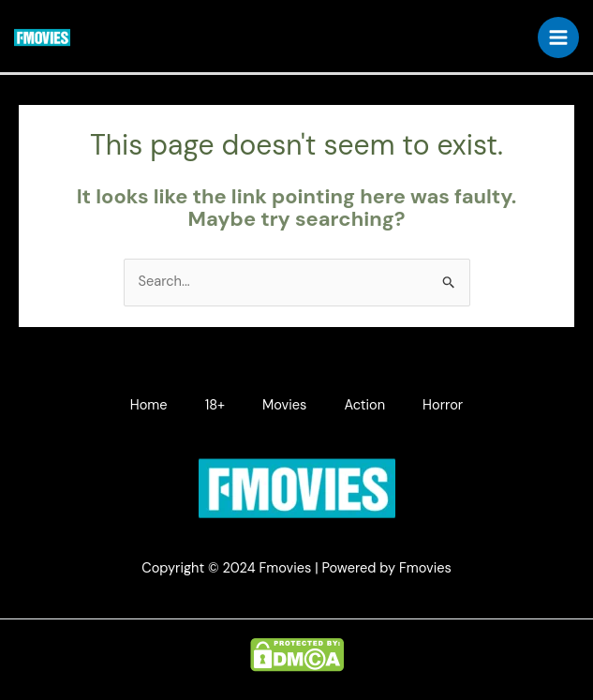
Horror (443, 405)
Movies (284, 405)
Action (364, 405)
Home (149, 405)
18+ (215, 405)
